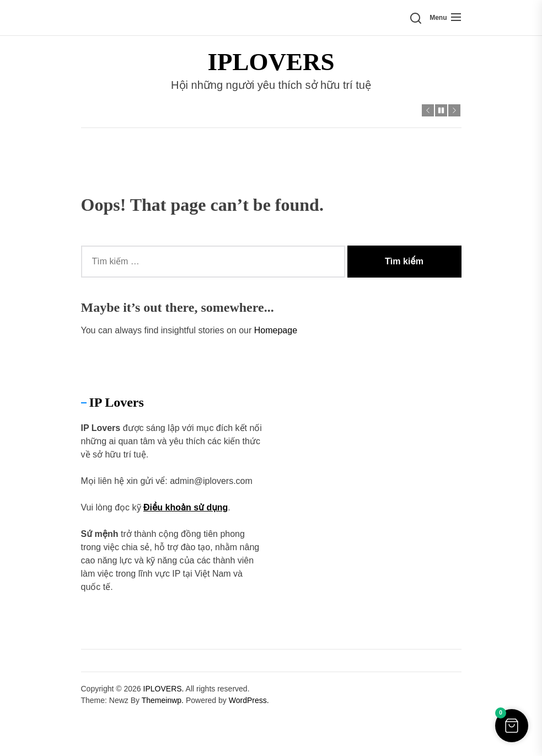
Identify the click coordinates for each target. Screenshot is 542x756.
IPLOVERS (271, 62)
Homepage (276, 330)
